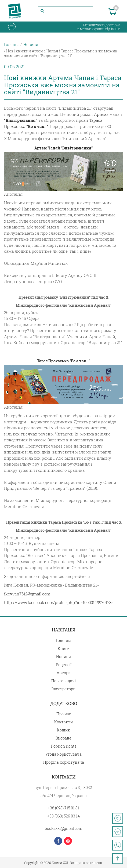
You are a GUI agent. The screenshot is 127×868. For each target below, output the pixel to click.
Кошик (63, 730)
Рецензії (64, 665)
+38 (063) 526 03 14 (63, 816)
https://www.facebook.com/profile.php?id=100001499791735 (59, 602)
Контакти (63, 722)
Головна (64, 640)
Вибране (63, 738)
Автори (64, 673)
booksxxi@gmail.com (63, 828)
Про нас (64, 714)
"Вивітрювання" (21, 120)
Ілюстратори (63, 689)
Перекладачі (63, 681)
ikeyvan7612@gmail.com (27, 594)
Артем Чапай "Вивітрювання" (63, 148)
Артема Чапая (108, 114)
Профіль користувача (64, 762)
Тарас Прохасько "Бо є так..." (64, 361)
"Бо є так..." (37, 126)
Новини (63, 657)
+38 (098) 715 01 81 (63, 808)
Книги (64, 649)
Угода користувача (63, 754)
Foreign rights (64, 746)
